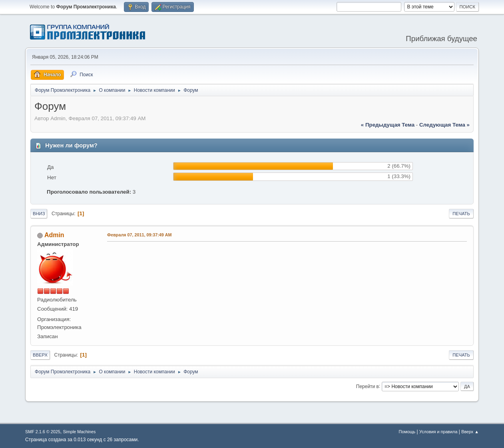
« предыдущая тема (388, 125)
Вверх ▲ (470, 432)
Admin (54, 235)
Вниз (39, 214)
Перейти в (368, 386)
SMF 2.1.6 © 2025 (43, 432)
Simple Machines (79, 432)
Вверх (40, 355)
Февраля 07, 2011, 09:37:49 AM (139, 235)
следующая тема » (444, 125)
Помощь (407, 432)
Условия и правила (438, 432)
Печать (461, 214)
